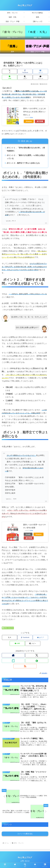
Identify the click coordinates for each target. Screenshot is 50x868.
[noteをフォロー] (13, 661)
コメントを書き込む (25, 834)
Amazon (29, 121)
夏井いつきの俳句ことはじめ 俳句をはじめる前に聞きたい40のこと (35, 112)
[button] (25, 77)
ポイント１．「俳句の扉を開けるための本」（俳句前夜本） (26, 149)
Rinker (31, 117)
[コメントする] (40, 77)
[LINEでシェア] (9, 77)
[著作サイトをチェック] (13, 655)
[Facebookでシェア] (25, 71)
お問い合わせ (25, 861)
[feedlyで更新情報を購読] (37, 661)
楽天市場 (40, 121)
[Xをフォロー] (37, 655)
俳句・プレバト (8, 628)
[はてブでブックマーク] (40, 71)
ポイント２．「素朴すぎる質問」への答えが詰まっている (26, 157)
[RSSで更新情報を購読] (25, 666)
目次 (23, 141)
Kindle (28, 534)
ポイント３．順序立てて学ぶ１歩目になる (23, 163)
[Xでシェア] (9, 71)
